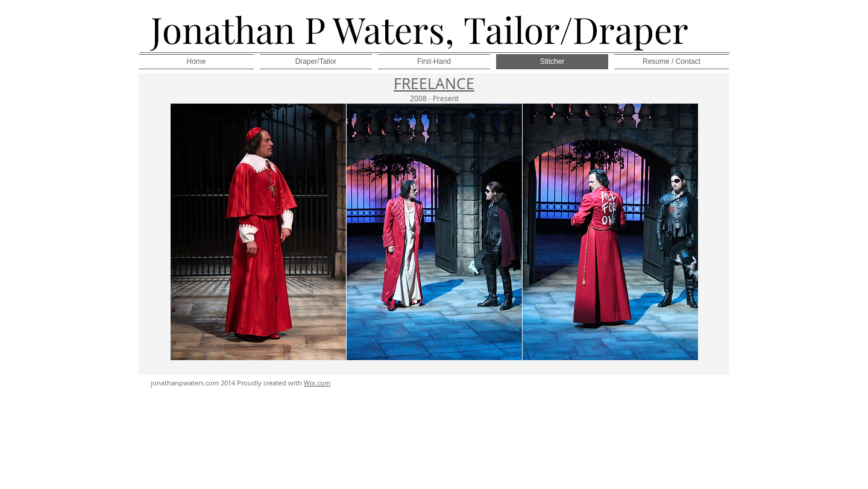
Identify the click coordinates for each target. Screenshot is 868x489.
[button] (258, 232)
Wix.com (317, 383)
